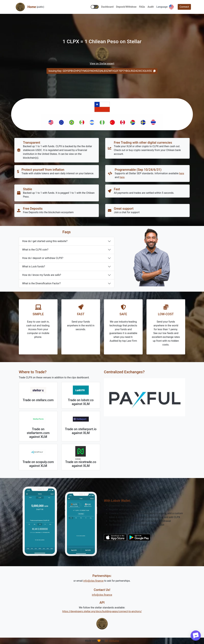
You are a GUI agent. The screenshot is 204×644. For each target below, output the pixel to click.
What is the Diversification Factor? (41, 283)
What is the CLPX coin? (35, 250)
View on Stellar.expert (102, 64)
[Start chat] (196, 636)
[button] (95, 7)
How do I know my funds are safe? (42, 275)
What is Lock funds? (34, 267)
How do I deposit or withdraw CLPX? (43, 258)
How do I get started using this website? (45, 241)
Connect (184, 7)
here (182, 173)
